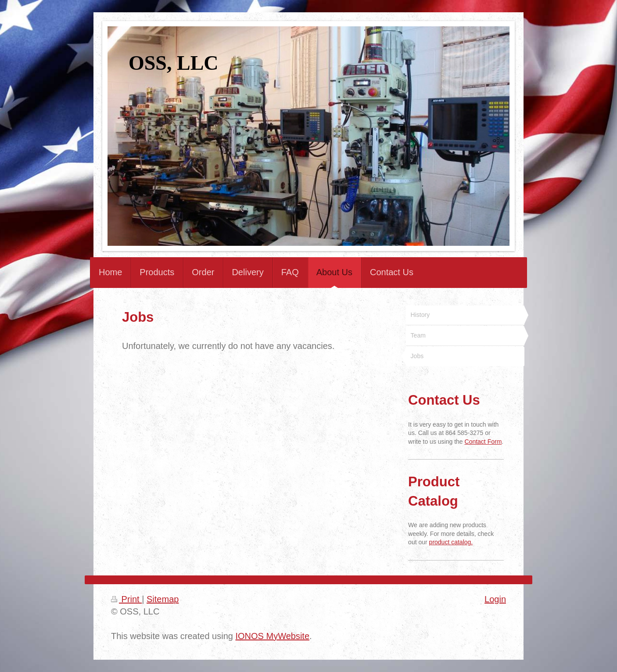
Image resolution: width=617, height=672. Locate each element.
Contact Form (483, 442)
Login (495, 599)
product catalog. (451, 542)
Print (126, 599)
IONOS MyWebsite (272, 636)
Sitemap (163, 599)
